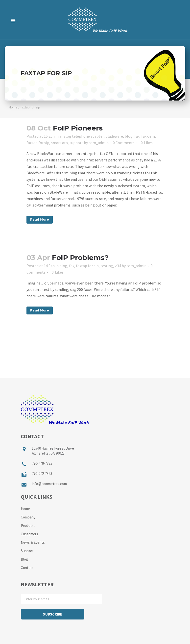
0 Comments (124, 143)
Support (27, 551)
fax (137, 136)
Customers (29, 534)
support (76, 143)
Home (13, 107)
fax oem (148, 136)
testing (107, 266)
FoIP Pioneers (78, 128)
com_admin (99, 143)
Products (28, 526)
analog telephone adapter (82, 136)
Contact (27, 568)
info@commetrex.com (49, 484)
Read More (40, 219)
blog (129, 136)
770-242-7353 (42, 474)
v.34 (118, 266)
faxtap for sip (38, 143)
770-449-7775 (42, 463)
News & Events (33, 542)
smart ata (59, 143)
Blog (24, 559)
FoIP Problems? (80, 258)
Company (28, 517)
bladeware (114, 136)
